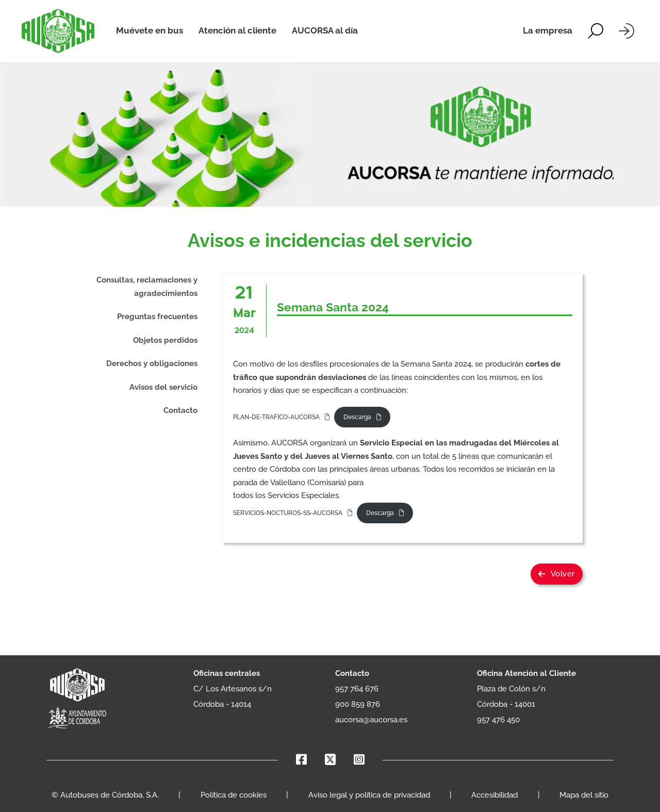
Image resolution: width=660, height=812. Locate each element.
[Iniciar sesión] (626, 31)
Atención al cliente (237, 30)
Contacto (180, 410)
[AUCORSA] (58, 31)
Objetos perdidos (165, 340)
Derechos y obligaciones (152, 363)
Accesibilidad (494, 795)
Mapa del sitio (584, 795)
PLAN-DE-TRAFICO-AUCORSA (276, 417)
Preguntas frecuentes (157, 317)
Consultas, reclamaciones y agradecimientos (147, 287)
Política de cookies (234, 795)
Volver (557, 574)
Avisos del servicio (163, 387)
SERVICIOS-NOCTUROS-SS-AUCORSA (288, 513)
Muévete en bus (150, 30)
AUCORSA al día (325, 30)
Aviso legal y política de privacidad (369, 795)
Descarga (357, 417)
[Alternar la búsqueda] (596, 31)
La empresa (548, 30)
